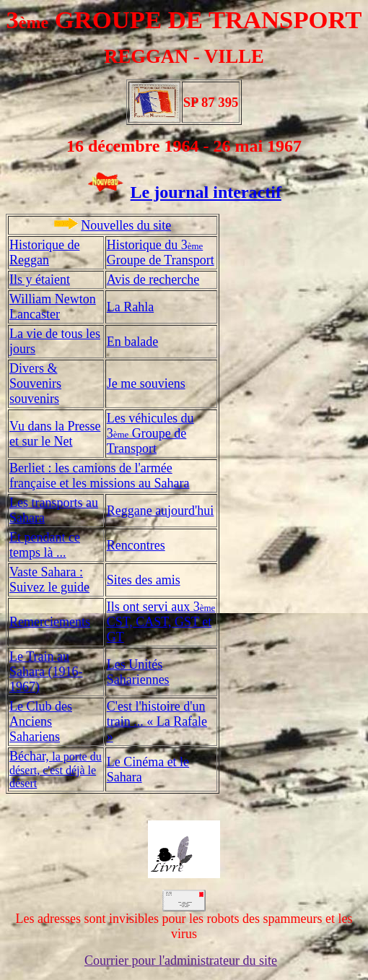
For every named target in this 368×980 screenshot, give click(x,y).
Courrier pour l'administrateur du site (181, 961)
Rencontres (136, 545)
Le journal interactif (206, 192)
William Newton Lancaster (53, 307)
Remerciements (50, 622)
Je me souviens (146, 383)
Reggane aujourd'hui (161, 511)
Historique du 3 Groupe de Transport (161, 252)
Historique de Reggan (44, 252)
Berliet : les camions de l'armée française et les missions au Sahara (99, 476)
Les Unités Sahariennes (138, 672)
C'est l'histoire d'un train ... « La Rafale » (157, 721)
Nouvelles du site (126, 225)
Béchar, (56, 769)
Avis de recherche (153, 279)
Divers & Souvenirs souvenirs (35, 383)
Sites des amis (144, 580)
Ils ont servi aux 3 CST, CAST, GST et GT (161, 622)
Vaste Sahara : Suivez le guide (49, 580)
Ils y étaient (40, 279)
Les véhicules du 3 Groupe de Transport (150, 433)
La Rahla (130, 307)
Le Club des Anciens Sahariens (41, 721)
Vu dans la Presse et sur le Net (55, 434)
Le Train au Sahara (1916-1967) (46, 672)
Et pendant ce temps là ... (45, 545)
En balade (132, 342)
